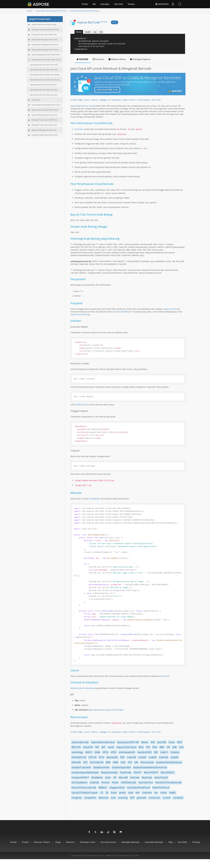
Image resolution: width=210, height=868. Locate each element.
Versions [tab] (98, 59)
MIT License (164, 676)
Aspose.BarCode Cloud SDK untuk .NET (44, 65)
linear (114, 793)
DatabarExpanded (121, 767)
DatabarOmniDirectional (169, 762)
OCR (132, 798)
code (131, 793)
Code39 (142, 757)
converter (178, 798)
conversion (154, 798)
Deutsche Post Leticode (84, 788)
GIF (168, 747)
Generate (79, 129)
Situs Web (118, 4)
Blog (125, 100)
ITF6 (130, 762)
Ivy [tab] (95, 32)
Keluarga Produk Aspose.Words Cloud (45, 29)
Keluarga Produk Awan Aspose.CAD (44, 125)
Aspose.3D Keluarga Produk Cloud (44, 130)
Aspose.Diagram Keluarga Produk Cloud (46, 105)
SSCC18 (92, 757)
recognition (90, 798)
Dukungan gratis (88, 842)
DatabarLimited (101, 767)
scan (113, 798)
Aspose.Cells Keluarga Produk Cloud (44, 39)
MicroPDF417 (168, 772)
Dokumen (70, 842)
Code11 (164, 752)
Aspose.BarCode (92, 22)
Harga (58, 842)
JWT (103, 747)
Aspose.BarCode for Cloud (82, 106)
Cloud (172, 742)
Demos (94, 100)
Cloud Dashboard (123, 312)
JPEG (141, 747)
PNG (155, 747)
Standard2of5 (144, 752)
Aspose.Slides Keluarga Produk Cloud (45, 50)
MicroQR (123, 778)
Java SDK (162, 742)
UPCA (105, 752)
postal (122, 793)
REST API (76, 747)
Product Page (76, 100)
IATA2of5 (76, 762)
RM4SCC (103, 788)
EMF (175, 747)
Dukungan (105, 4)
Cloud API (88, 747)
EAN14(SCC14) (79, 757)
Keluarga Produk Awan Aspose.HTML (45, 135)
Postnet (105, 782)
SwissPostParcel (161, 788)
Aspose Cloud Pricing (80, 314)
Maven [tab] (79, 32)
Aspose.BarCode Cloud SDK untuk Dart (44, 90)
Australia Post (146, 782)
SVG (181, 747)
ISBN (108, 762)
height (172, 793)
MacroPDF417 (151, 772)
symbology (77, 752)
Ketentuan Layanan (125, 856)
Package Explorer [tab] (140, 59)
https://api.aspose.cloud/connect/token (106, 710)
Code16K (163, 757)
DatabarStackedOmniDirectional (150, 767)
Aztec (108, 778)
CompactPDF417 (80, 778)
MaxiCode (147, 778)
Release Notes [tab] (117, 59)
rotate (163, 793)
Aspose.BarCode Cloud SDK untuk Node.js (45, 80)
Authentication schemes (82, 688)
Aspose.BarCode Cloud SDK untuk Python (45, 75)
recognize (77, 798)
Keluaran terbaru (42, 842)
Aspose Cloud (170, 309)
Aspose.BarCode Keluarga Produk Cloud (51, 11)
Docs (87, 100)
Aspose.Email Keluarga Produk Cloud (45, 45)
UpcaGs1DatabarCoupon (85, 793)
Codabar (175, 752)
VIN (136, 762)
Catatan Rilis (36, 100)
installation (95, 499)
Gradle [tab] (88, 32)
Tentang (131, 4)
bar (156, 793)
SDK (153, 742)
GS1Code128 (97, 762)
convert (167, 798)
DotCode (135, 778)
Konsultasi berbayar (154, 842)
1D (102, 793)
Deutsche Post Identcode (168, 782)
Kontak (136, 856)
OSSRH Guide (82, 405)
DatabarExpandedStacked (85, 772)
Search (132, 100)
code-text (147, 793)
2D (107, 793)
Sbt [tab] (101, 32)
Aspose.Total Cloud (126, 747)
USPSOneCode (128, 782)
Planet (115, 782)
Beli (94, 4)
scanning (123, 798)
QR (115, 778)
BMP (162, 747)
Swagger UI (105, 100)
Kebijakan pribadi (111, 856)
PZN (122, 757)
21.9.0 (115, 22)
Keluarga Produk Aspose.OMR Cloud (45, 120)
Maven (145, 742)
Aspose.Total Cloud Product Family (44, 24)
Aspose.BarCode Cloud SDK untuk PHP (44, 70)
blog (171, 842)
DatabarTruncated (81, 767)
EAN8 (97, 752)
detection (104, 798)
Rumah (30, 11)
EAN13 (89, 752)
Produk (85, 4)
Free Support (144, 100)
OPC (85, 762)
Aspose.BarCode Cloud (103, 742)
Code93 (153, 757)
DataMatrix (97, 778)
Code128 (131, 757)
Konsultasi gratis (108, 842)
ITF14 (101, 757)
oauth (111, 747)
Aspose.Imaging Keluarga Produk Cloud (46, 55)
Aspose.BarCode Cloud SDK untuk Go (43, 85)
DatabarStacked (109, 772)
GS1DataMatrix (79, 782)
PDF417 (138, 772)
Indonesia (162, 4)
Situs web (182, 842)
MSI (156, 752)
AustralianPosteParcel (139, 788)
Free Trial (156, 100)
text (138, 793)
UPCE (113, 752)
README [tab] (82, 59)
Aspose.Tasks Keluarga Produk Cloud (45, 110)
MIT (97, 747)
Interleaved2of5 (127, 752)
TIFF (148, 747)
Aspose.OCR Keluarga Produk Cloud (44, 115)
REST (180, 742)
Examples (117, 100)
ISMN (116, 762)
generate (142, 798)
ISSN (123, 762)
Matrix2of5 (112, 757)
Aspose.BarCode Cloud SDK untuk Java (85, 11)
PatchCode (126, 772)
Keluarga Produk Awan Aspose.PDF (44, 34)
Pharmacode (147, 762)
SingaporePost (117, 788)
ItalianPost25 (161, 778)
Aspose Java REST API (128, 742)
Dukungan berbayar (131, 842)
